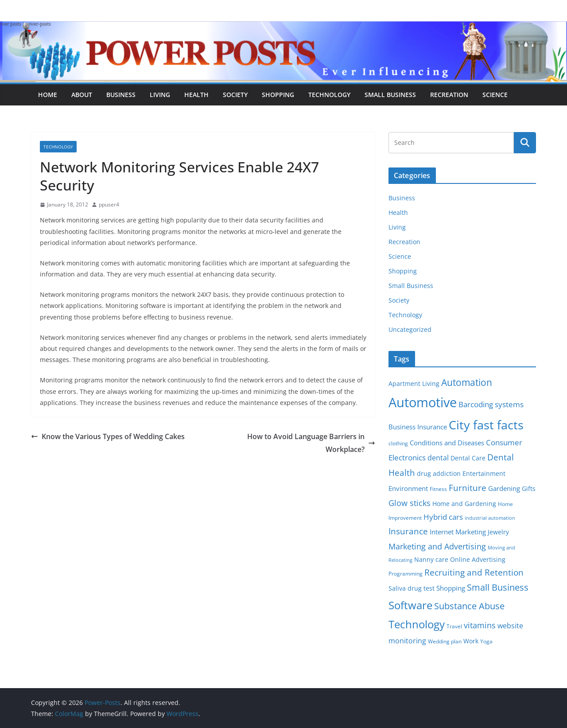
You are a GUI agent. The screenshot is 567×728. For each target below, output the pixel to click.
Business (121, 95)
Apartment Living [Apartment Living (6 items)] (414, 384)
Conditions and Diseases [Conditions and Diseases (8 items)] (447, 443)
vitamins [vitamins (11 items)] (480, 625)
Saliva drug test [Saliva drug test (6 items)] (412, 588)
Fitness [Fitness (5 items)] (438, 489)
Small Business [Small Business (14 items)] (498, 587)
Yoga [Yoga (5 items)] (486, 641)
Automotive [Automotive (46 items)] (423, 402)
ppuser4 (109, 204)
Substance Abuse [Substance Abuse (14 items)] (469, 606)
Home (48, 95)
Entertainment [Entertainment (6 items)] (484, 474)
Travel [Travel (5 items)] (454, 626)
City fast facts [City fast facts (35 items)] (486, 425)
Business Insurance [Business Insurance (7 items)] (418, 427)
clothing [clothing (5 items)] (398, 443)
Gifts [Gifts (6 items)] (529, 489)
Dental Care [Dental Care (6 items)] (468, 458)
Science (495, 95)
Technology (329, 95)
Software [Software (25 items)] (410, 605)
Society (235, 95)
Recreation (449, 95)
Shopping (278, 95)
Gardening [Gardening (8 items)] (504, 488)
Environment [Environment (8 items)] (408, 488)
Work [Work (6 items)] (471, 641)
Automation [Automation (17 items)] (467, 382)
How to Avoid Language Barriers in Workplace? (311, 443)
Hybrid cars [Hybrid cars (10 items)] (443, 517)
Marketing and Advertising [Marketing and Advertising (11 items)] (437, 546)
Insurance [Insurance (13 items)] (408, 531)
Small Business (390, 95)
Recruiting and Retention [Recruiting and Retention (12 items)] (474, 572)
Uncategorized (410, 329)
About (82, 95)
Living (160, 95)
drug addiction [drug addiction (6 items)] (439, 474)
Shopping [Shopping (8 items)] (451, 588)
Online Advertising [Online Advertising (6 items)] (478, 560)
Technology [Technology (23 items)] (417, 624)
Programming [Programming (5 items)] (406, 574)
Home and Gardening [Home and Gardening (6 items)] (464, 504)
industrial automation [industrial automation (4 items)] (490, 518)
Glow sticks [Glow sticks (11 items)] (410, 503)
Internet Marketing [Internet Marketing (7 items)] (458, 532)
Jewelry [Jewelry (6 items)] (498, 532)
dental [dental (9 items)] (438, 457)
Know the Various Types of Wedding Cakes (108, 436)
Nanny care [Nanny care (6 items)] (431, 560)
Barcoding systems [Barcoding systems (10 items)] (491, 404)
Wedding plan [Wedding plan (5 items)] (445, 641)
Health (196, 95)
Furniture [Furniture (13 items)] (468, 488)
